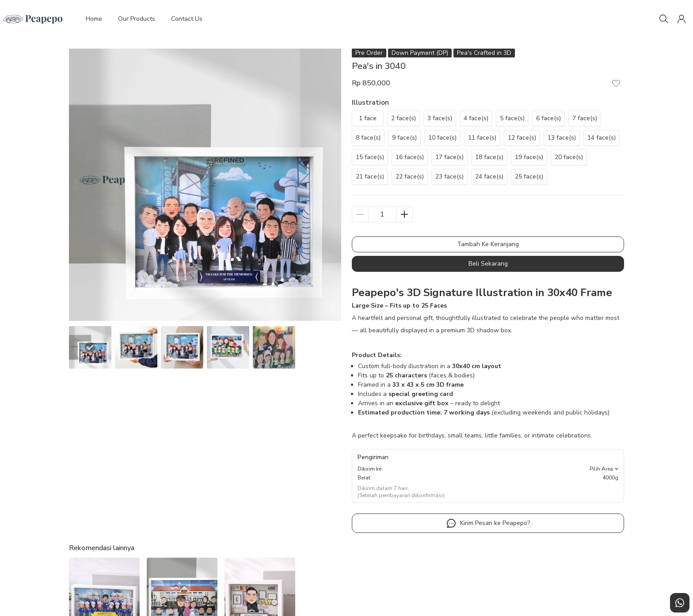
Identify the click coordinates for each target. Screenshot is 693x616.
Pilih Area (605, 469)
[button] (682, 19)
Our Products (137, 19)
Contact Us (187, 19)
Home (94, 19)
